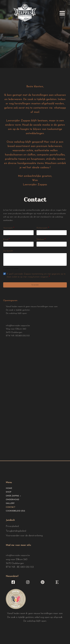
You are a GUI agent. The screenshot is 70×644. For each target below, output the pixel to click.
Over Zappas (12, 496)
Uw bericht (8, 251)
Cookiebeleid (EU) (15, 511)
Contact (11, 507)
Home (9, 488)
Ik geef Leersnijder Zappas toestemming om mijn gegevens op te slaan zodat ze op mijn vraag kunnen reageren (36, 275)
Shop (9, 492)
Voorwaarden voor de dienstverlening (24, 536)
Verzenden (35, 285)
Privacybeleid (12, 526)
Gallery (10, 503)
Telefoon (41, 239)
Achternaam (43, 228)
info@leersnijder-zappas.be (18, 326)
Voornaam (9, 228)
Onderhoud (12, 500)
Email (7, 239)
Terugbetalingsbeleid (16, 531)
